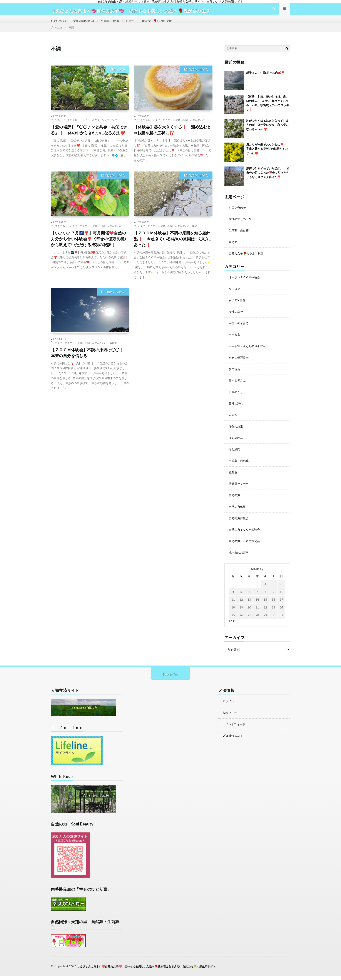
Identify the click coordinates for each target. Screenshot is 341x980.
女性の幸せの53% (88, 25)
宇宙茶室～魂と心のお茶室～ (249, 353)
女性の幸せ (236, 319)
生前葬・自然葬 (239, 466)
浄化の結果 (236, 432)
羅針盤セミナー (239, 489)
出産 (195, 234)
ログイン (229, 705)
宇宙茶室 (235, 342)
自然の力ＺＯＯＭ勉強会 (246, 534)
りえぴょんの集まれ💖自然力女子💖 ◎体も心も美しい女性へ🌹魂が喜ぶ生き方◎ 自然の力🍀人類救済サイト (152, 970)
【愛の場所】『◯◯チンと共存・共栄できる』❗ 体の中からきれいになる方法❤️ (89, 138)
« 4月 (232, 625)
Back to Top (171, 678)
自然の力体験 (238, 511)
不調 (185, 128)
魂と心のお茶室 (239, 557)
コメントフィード (235, 728)
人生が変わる (197, 128)
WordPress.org (233, 739)
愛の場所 (235, 376)
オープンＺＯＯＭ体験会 (246, 285)
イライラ (85, 128)
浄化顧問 (235, 455)
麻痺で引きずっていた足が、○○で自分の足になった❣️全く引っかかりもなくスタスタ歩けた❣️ (268, 181)
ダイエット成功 (171, 128)
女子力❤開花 (238, 308)
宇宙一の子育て (239, 330)
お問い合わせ (60, 25)
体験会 (113, 351)
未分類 (233, 421)
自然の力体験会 (198, 78)
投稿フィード (232, 717)
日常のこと (236, 398)
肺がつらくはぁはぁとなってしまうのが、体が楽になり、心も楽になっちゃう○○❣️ (267, 133)
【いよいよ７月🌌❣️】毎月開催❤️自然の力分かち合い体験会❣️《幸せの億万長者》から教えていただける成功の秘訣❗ (90, 247)
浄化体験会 (236, 443)
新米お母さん (238, 387)
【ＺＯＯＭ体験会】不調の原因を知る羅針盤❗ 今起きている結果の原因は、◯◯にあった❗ (172, 247)
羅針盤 (233, 477)
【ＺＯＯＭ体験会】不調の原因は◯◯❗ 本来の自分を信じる (90, 361)
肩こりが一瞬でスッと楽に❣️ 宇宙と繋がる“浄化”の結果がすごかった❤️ (268, 157)
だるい (59, 128)
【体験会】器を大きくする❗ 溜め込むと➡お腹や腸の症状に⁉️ (172, 138)
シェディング (109, 128)
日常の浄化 (236, 409)
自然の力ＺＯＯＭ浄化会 (246, 545)
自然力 (140, 25)
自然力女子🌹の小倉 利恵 (170, 25)
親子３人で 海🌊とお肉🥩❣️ (266, 81)
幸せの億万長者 (239, 364)
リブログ (235, 296)
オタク (96, 128)
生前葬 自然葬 (118, 25)
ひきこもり (71, 128)
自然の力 (119, 78)
